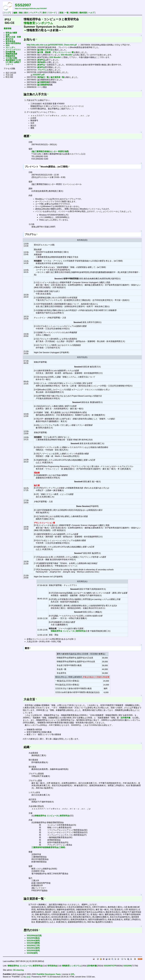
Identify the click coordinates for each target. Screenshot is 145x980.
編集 (15, 13)
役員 (8, 35)
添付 (44, 13)
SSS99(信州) (32, 953)
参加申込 (41, 60)
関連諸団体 (10, 56)
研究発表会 (10, 41)
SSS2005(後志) (33, 938)
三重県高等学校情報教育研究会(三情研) (48, 847)
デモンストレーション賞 (63, 52)
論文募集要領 (43, 85)
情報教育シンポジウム (38, 23)
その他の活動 (11, 58)
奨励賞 (48, 52)
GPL (73, 974)
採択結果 (41, 62)
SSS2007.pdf (37, 75)
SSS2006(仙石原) (34, 936)
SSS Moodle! (67, 55)
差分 (26, 13)
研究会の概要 (11, 33)
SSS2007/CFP (110, 966)
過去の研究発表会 (13, 43)
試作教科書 (10, 52)
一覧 (67, 13)
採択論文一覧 (43, 77)
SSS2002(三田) (33, 945)
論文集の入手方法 (45, 50)
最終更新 (83, 13)
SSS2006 (127, 966)
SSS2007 (23, 5)
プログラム (42, 70)
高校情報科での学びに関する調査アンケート (13, 62)
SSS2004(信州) (33, 941)
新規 (61, 13)
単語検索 (74, 13)
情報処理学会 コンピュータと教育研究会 (68, 631)
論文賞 (40, 52)
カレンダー (10, 47)
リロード (52, 13)
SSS (8, 45)
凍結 (21, 13)
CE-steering (18, 970)
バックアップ (35, 13)
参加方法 (9, 39)
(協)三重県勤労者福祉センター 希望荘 (48, 151)
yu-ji (28, 977)
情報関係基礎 (11, 54)
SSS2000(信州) (33, 950)
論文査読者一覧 (57, 77)
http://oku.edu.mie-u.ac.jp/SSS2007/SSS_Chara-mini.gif (52, 45)
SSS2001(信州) (33, 948)
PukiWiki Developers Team (48, 974)
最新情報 (8, 28)
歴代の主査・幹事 (13, 37)
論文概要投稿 (43, 82)
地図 (66, 151)
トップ (7, 13)
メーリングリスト (13, 50)
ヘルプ (91, 13)
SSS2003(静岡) (33, 943)
